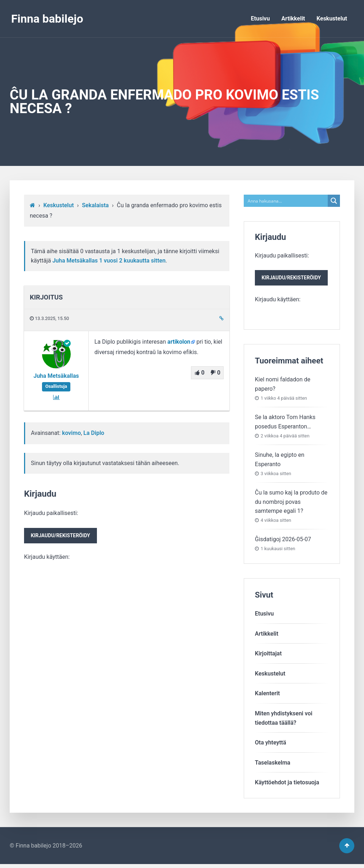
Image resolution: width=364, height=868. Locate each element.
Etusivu (260, 18)
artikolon (179, 342)
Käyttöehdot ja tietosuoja (287, 784)
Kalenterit (267, 695)
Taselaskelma (273, 764)
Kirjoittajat (268, 655)
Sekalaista (95, 205)
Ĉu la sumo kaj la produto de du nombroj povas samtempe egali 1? (291, 503)
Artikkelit (293, 18)
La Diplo (94, 433)
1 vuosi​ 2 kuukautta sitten (132, 261)
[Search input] (286, 201)
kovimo (72, 433)
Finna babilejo (47, 19)
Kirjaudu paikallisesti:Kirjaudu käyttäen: (63, 536)
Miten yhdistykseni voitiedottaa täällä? (284, 720)
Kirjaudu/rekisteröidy (63, 537)
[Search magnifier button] (334, 201)
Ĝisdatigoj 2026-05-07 (283, 541)
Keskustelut (332, 18)
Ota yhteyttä (270, 744)
